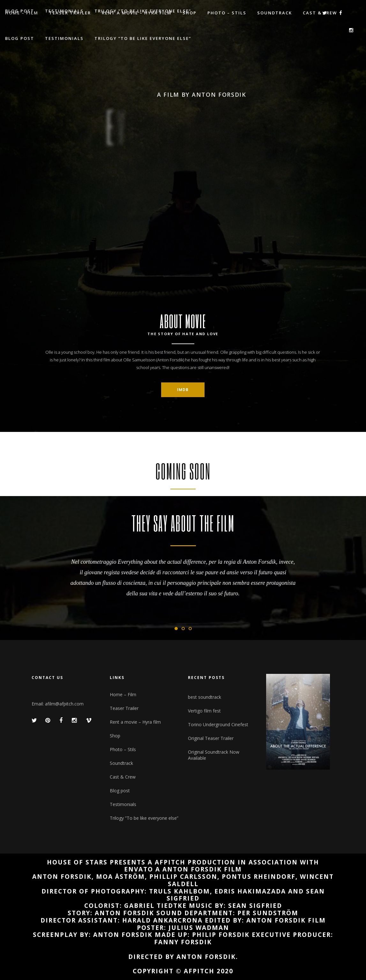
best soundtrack (205, 697)
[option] (183, 577)
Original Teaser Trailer (211, 738)
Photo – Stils (123, 749)
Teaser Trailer (124, 708)
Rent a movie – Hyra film (135, 722)
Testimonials (123, 804)
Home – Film (123, 694)
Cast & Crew (123, 777)
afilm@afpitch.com (64, 704)
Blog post (120, 791)
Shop (115, 736)
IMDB (183, 390)
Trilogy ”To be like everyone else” (144, 818)
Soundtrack (121, 763)
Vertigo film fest (204, 711)
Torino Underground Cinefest (218, 724)
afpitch (199, 971)
